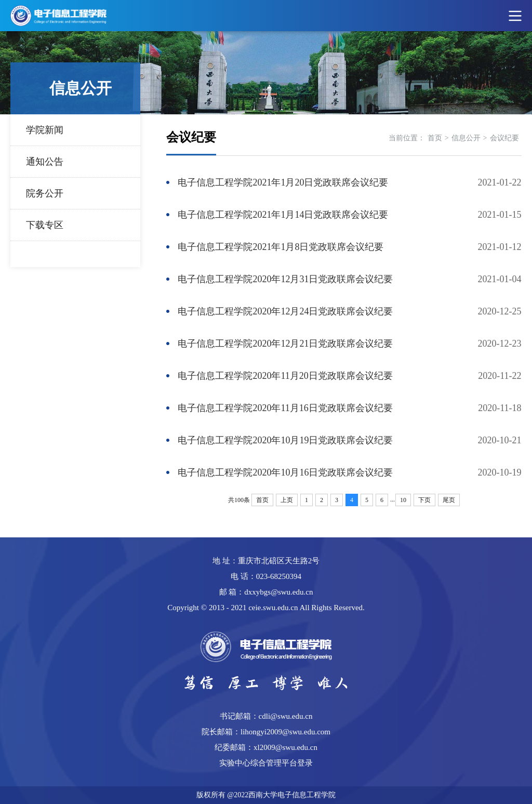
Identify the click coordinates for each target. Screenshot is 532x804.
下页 (424, 500)
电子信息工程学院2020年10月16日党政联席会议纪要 (285, 472)
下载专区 (45, 225)
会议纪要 (504, 138)
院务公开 (45, 193)
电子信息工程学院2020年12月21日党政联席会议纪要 (285, 344)
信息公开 (466, 138)
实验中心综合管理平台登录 (266, 763)
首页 (435, 138)
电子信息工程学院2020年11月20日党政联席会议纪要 (285, 376)
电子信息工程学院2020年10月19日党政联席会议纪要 (285, 440)
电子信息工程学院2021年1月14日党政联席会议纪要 (283, 215)
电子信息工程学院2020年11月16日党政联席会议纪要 (285, 408)
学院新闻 (45, 130)
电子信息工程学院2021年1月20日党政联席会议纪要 (283, 182)
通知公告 (45, 162)
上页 (287, 500)
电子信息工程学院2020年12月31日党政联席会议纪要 (285, 279)
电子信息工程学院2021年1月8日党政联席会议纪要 (281, 247)
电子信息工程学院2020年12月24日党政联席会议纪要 (285, 311)
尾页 (449, 500)
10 (403, 500)
